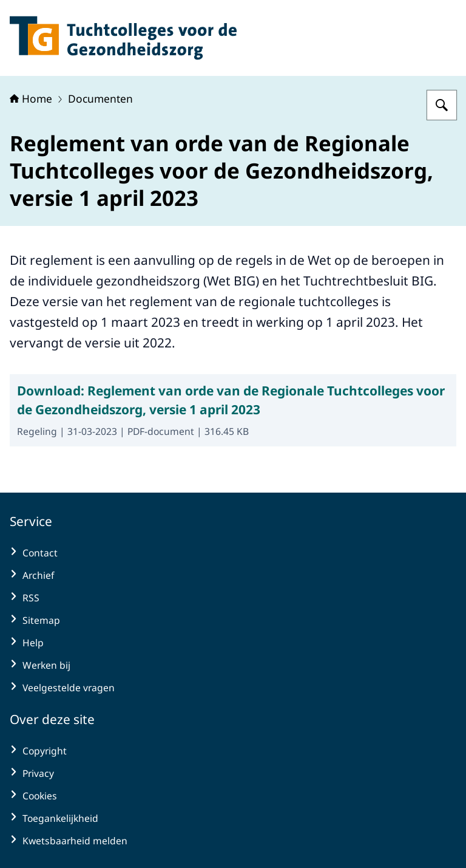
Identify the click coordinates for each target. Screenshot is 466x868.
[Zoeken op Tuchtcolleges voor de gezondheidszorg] (442, 105)
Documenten (100, 98)
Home (31, 98)
